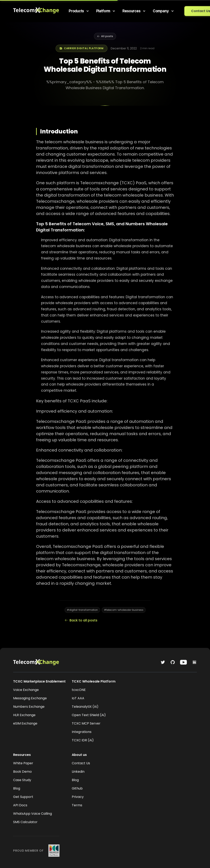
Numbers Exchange (29, 707)
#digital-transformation (82, 610)
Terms (77, 805)
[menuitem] (79, 11)
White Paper (23, 763)
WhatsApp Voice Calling (33, 814)
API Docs (20, 805)
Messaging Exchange (30, 698)
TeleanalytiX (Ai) (85, 707)
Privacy (78, 797)
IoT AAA (78, 698)
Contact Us (81, 763)
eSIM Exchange (25, 723)
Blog (17, 788)
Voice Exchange (26, 690)
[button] (79, 11)
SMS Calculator (25, 822)
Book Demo (22, 772)
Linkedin (78, 772)
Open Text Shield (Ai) (89, 715)
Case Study (22, 780)
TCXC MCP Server (86, 723)
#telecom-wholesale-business (124, 610)
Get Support (23, 797)
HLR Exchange (24, 715)
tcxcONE (79, 690)
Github (77, 788)
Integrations (82, 732)
